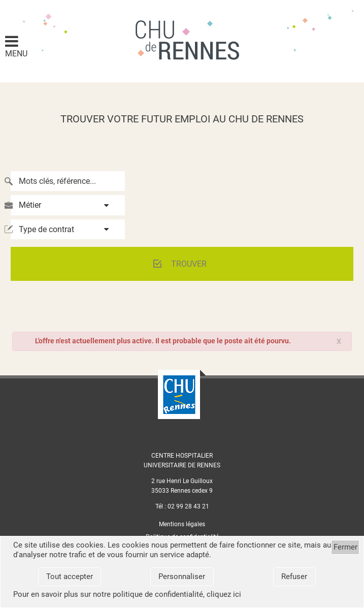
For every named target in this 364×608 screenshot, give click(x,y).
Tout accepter (70, 577)
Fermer (345, 547)
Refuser (294, 577)
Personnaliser (182, 577)
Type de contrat (46, 229)
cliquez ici (224, 594)
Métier (30, 205)
